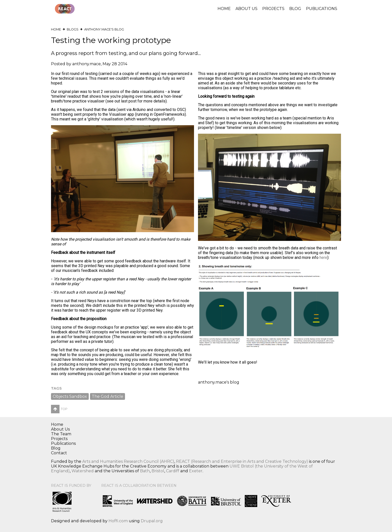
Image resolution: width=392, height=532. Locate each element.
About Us (246, 9)
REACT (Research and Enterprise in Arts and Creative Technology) (242, 461)
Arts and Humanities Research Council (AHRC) (128, 461)
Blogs (73, 29)
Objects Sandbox (70, 396)
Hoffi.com (118, 521)
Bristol (158, 471)
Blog (295, 9)
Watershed (83, 471)
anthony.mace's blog (104, 29)
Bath (145, 471)
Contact (59, 453)
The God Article (107, 396)
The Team (61, 434)
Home (224, 9)
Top (59, 409)
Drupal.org (152, 521)
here (323, 258)
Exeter (196, 471)
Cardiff (173, 471)
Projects (273, 9)
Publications (322, 9)
